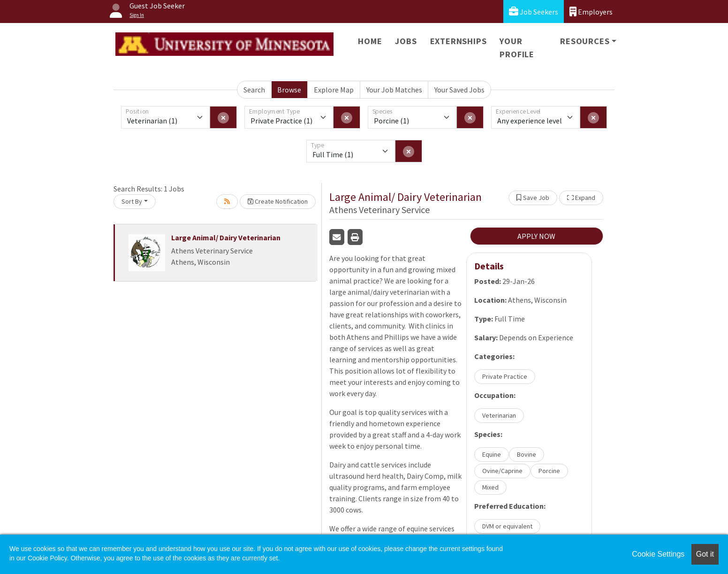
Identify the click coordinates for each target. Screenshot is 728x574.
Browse (289, 90)
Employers (591, 11)
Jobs (406, 41)
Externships (459, 41)
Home (370, 41)
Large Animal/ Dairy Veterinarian (226, 237)
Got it (705, 554)
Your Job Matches (394, 90)
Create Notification (278, 201)
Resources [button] (585, 41)
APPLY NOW (536, 236)
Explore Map (334, 90)
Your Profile (517, 48)
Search (254, 90)
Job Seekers (534, 11)
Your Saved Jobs (459, 90)
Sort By (132, 201)
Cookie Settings (658, 554)
